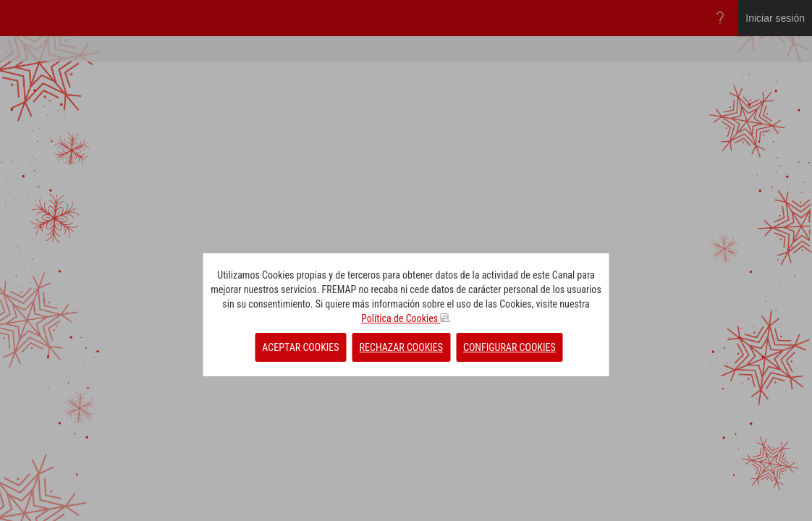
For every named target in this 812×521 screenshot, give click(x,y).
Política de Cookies (405, 318)
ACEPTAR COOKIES (300, 347)
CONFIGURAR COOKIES (509, 347)
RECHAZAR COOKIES (401, 347)
